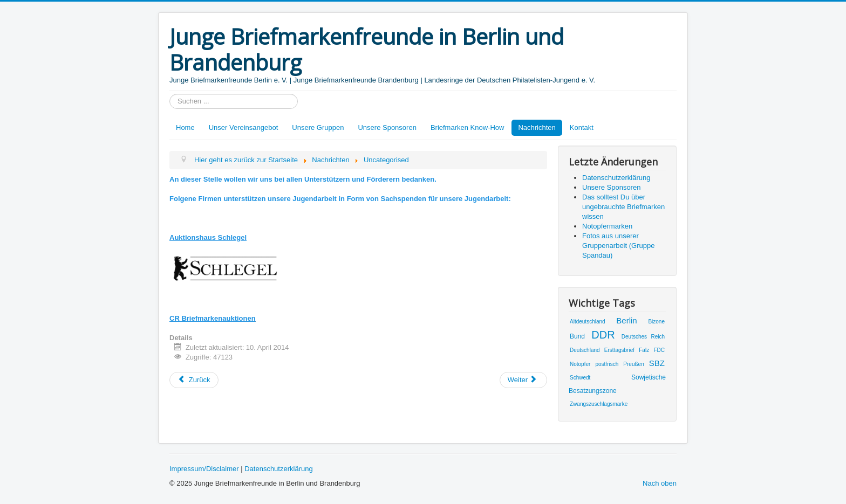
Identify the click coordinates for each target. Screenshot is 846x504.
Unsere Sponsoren (387, 127)
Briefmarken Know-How (468, 127)
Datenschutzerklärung (278, 469)
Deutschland (585, 350)
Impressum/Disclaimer (204, 469)
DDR (603, 335)
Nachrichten (537, 127)
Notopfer (580, 364)
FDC (659, 350)
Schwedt (580, 378)
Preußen (633, 364)
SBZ (657, 363)
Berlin (626, 320)
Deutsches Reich (643, 337)
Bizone (656, 322)
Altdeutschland (588, 322)
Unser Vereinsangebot (244, 127)
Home (185, 127)
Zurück (194, 380)
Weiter (523, 380)
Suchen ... (170, 94)
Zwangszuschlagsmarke (599, 404)
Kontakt (582, 127)
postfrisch (607, 364)
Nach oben (660, 483)
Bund (577, 336)
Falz (644, 350)
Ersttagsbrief (619, 350)
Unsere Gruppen (318, 127)
